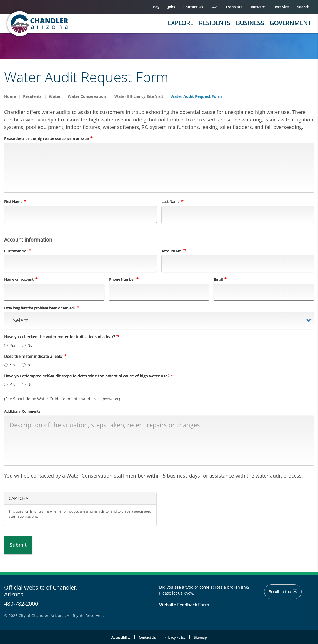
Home (10, 96)
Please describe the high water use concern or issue (46, 138)
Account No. (172, 251)
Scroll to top (283, 592)
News (258, 7)
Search (303, 7)
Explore (181, 23)
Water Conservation (87, 96)
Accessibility (121, 637)
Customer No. (16, 251)
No (27, 345)
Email (218, 280)
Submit (18, 545)
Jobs (171, 7)
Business (250, 23)
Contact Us (193, 7)
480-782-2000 (21, 604)
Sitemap (200, 637)
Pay (156, 7)
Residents (215, 23)
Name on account (19, 280)
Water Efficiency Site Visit (139, 96)
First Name (13, 202)
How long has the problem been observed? (40, 308)
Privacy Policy (175, 637)
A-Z (214, 7)
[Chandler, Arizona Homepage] (60, 24)
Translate (234, 7)
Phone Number (122, 280)
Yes (10, 345)
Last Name (171, 202)
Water (55, 96)
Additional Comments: (23, 411)
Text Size (281, 7)
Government (290, 23)
